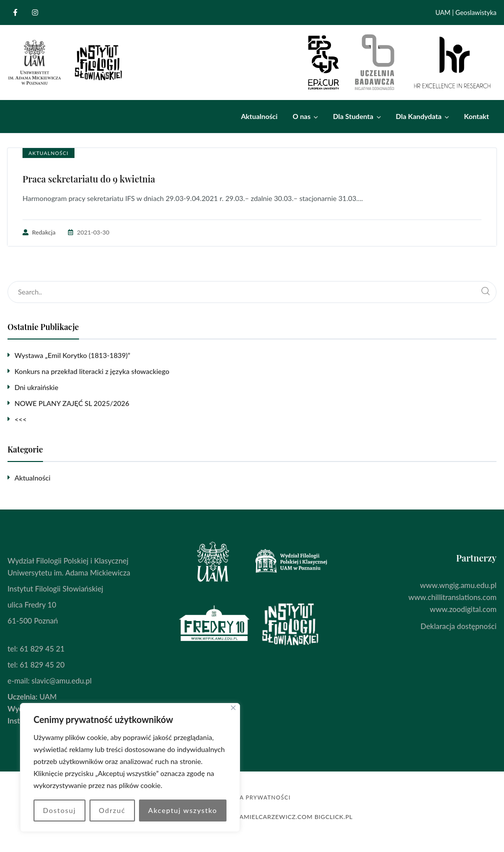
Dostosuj (59, 810)
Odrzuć (112, 810)
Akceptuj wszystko (182, 810)
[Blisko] (233, 708)
